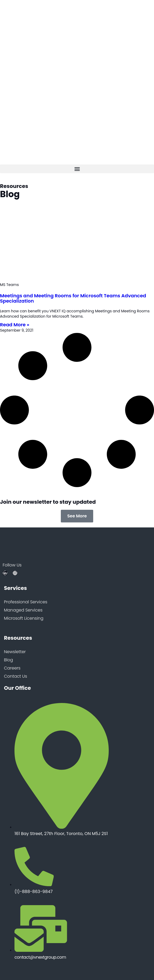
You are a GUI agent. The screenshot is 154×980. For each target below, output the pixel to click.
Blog (8, 660)
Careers (12, 668)
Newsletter (15, 652)
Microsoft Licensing (24, 618)
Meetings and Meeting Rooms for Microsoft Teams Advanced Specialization (73, 298)
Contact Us (16, 676)
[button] (77, 169)
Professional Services (26, 602)
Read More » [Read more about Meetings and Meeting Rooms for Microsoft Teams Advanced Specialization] (15, 325)
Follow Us (12, 565)
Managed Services (23, 610)
